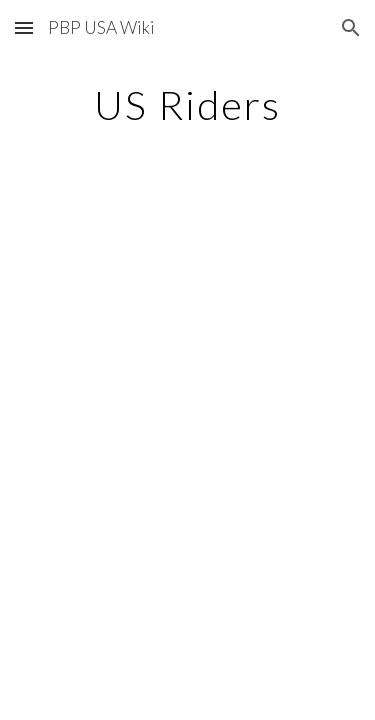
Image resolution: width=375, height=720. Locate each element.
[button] (24, 27)
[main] (188, 105)
